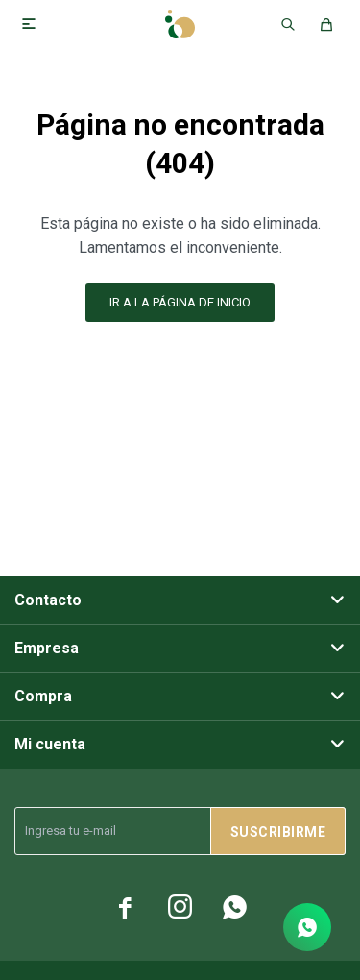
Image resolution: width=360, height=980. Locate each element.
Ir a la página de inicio (180, 302)
